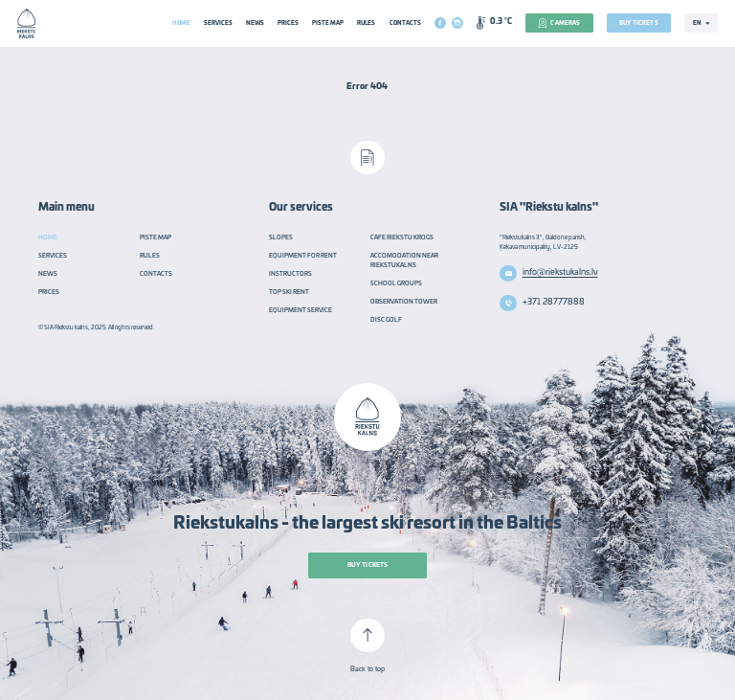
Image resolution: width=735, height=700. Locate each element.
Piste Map (328, 23)
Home (181, 23)
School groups (396, 283)
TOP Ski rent (289, 292)
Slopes (281, 237)
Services (218, 23)
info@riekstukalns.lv (560, 272)
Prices (288, 23)
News (255, 23)
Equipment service (301, 310)
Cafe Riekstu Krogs (402, 237)
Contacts (405, 23)
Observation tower (404, 302)
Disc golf (386, 320)
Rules (366, 23)
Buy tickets (639, 23)
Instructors (290, 274)
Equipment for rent (303, 256)
